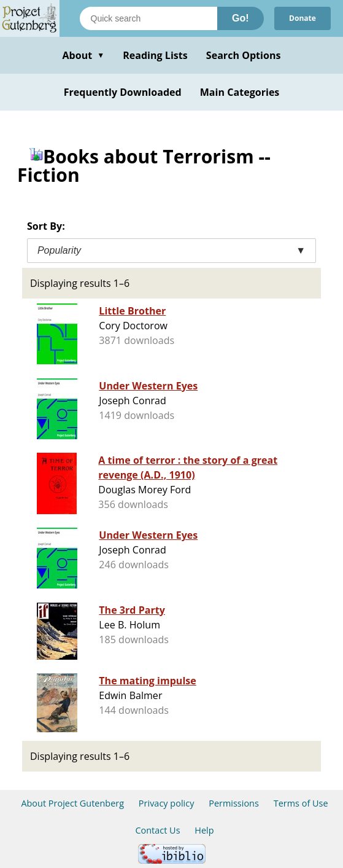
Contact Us (157, 830)
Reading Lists (155, 55)
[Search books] (148, 18)
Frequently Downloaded (123, 92)
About (83, 55)
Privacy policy (167, 803)
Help (204, 830)
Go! (241, 18)
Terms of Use (301, 803)
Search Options (244, 55)
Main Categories (240, 92)
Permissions (234, 803)
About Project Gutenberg (72, 803)
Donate (303, 18)
